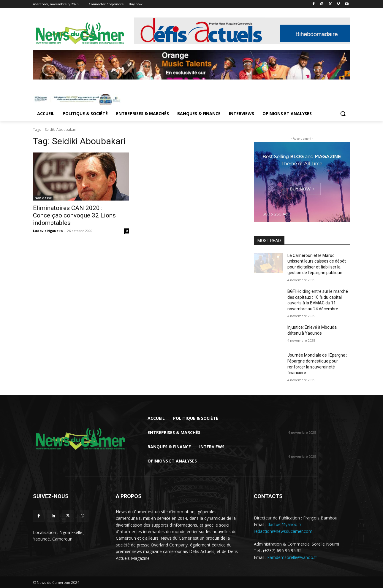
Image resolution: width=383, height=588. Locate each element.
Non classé (43, 198)
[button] (343, 114)
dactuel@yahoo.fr (284, 524)
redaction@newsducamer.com (283, 531)
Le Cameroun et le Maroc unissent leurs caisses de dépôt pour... (318, 420)
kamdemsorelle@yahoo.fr (292, 557)
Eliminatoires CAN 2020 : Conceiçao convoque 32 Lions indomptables (74, 215)
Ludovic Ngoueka (48, 231)
